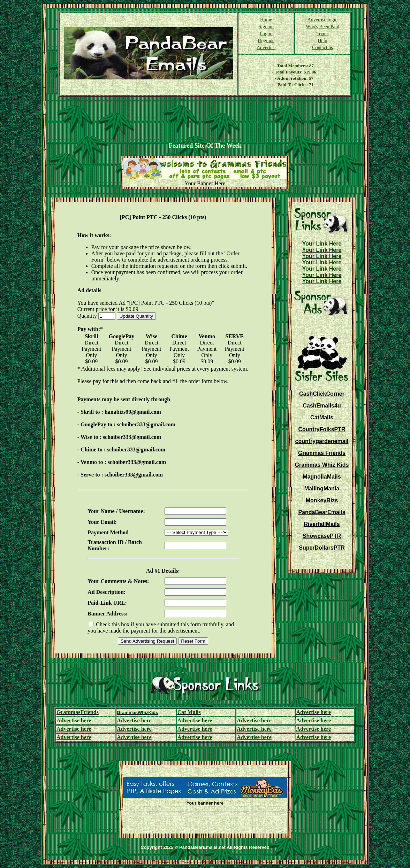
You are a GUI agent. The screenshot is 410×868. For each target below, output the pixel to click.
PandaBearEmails (322, 512)
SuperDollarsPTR (322, 548)
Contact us (322, 48)
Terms (323, 34)
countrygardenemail (322, 441)
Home (266, 20)
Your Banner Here (205, 183)
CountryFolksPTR (322, 429)
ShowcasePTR (322, 536)
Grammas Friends (322, 453)
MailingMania (322, 489)
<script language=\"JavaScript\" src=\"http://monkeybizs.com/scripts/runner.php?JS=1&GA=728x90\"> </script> (205, 119)
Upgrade (266, 41)
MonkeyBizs (322, 500)
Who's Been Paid (322, 27)
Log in (266, 34)
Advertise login (323, 20)
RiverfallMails (322, 524)
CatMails (322, 417)
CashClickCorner (322, 394)
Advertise (266, 48)
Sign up (266, 27)
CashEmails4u (322, 406)
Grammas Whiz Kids (322, 465)
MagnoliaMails (322, 477)
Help (322, 41)
